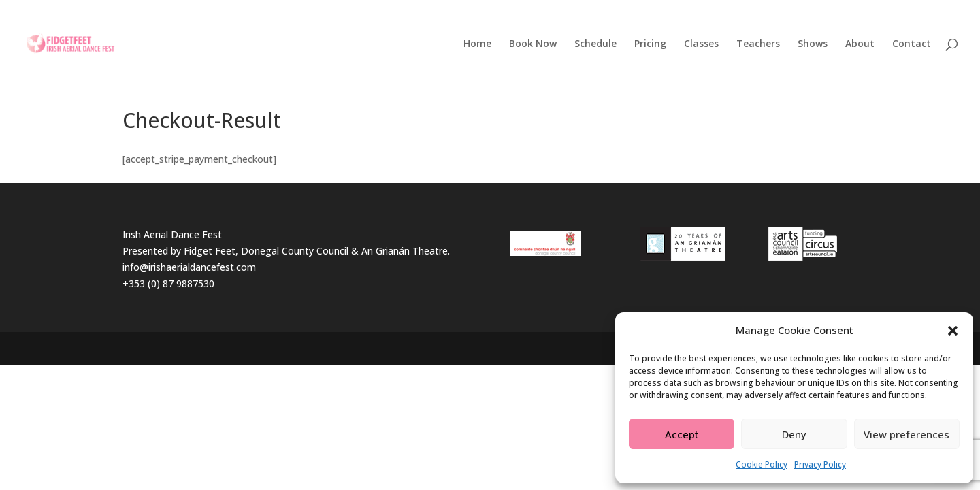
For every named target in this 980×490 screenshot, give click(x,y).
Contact (912, 44)
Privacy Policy (820, 464)
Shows (813, 44)
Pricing (650, 44)
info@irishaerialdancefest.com (189, 267)
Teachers (758, 44)
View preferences (906, 434)
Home (477, 44)
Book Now (533, 44)
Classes (701, 44)
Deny (794, 434)
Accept (682, 434)
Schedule (595, 44)
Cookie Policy (762, 464)
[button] (953, 331)
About (860, 44)
